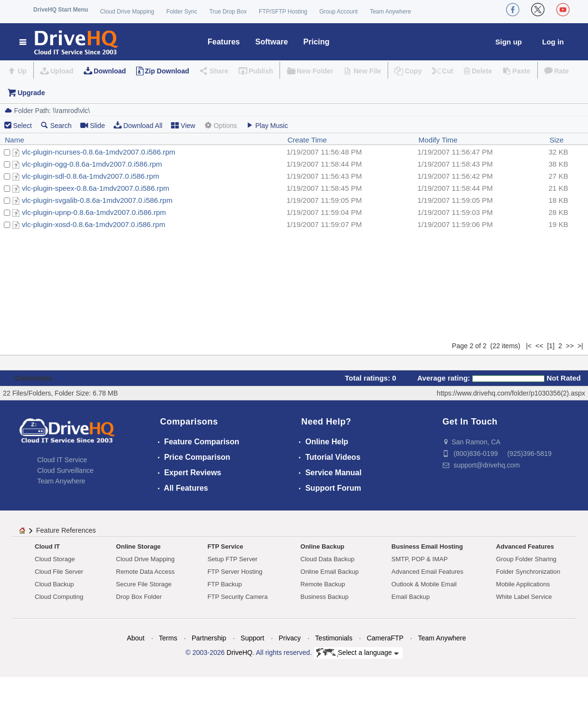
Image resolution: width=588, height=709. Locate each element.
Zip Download (167, 71)
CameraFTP (385, 638)
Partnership (209, 638)
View (183, 125)
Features (224, 42)
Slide (92, 125)
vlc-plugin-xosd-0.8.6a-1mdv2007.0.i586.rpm (93, 224)
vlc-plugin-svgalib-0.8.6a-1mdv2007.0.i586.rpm (97, 200)
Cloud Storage (55, 559)
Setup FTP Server (233, 559)
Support (252, 638)
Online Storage (138, 546)
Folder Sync (182, 12)
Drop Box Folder (139, 597)
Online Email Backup (329, 572)
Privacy (290, 638)
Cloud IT (47, 546)
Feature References (66, 530)
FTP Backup (225, 584)
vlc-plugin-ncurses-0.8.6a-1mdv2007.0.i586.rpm (98, 152)
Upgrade (31, 93)
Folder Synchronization (528, 572)
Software (272, 42)
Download (110, 71)
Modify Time (438, 140)
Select (22, 126)
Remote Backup (323, 584)
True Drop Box (228, 12)
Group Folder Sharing (526, 559)
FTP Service (225, 546)
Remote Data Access (145, 572)
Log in (553, 42)
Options (220, 125)
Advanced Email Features (427, 572)
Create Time (307, 140)
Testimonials (334, 638)
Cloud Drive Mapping (127, 12)
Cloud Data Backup (327, 559)
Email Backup (411, 597)
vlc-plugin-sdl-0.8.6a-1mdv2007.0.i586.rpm (90, 176)
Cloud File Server (59, 572)
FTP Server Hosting (235, 572)
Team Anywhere (390, 12)
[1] (551, 346)
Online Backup (322, 546)
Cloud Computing (59, 597)
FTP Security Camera (238, 597)
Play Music (267, 125)
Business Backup (324, 597)
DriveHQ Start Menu (61, 10)
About (136, 638)
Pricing (316, 42)
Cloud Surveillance (65, 470)
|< (529, 346)
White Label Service (524, 597)
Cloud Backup (54, 584)
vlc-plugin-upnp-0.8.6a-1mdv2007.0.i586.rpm (94, 212)
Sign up (509, 42)
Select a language (357, 653)
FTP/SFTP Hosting (283, 12)
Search (56, 125)
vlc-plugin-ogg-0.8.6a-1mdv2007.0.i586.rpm (92, 164)
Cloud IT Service (62, 460)
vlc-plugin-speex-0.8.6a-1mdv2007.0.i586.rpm (95, 188)
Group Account (339, 12)
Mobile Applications (523, 584)
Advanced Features (525, 546)
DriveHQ (239, 652)
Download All (138, 125)
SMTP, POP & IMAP (420, 559)
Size (556, 140)
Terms (168, 638)
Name (14, 140)
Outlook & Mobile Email (424, 584)
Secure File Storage (144, 584)
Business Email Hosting (427, 546)
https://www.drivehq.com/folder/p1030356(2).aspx (511, 393)
